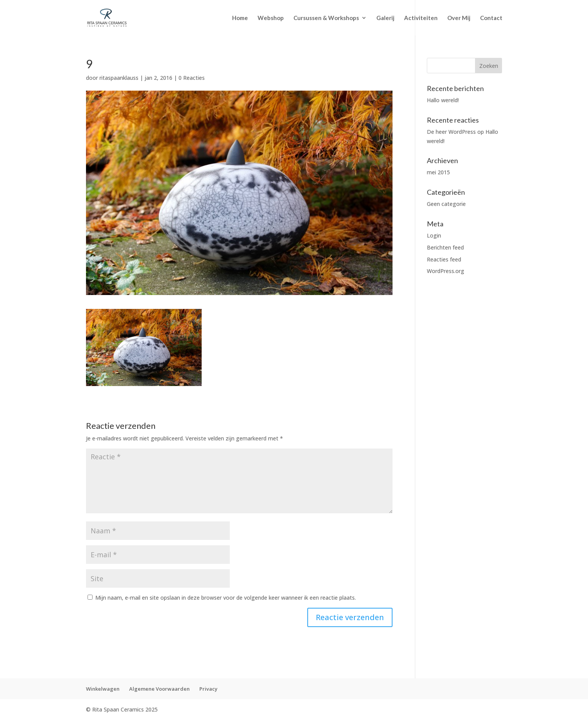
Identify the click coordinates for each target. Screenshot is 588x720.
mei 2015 (438, 172)
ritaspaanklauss (119, 78)
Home (240, 18)
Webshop (271, 18)
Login (434, 235)
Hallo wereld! (443, 100)
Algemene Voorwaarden (159, 689)
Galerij (385, 18)
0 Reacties (192, 78)
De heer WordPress (451, 132)
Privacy (208, 689)
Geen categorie (446, 204)
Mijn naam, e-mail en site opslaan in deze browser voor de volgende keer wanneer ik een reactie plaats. (226, 598)
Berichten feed (445, 247)
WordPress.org (446, 271)
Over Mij (459, 18)
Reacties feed (444, 259)
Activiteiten (421, 18)
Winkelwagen (103, 689)
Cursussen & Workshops (326, 18)
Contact (491, 18)
